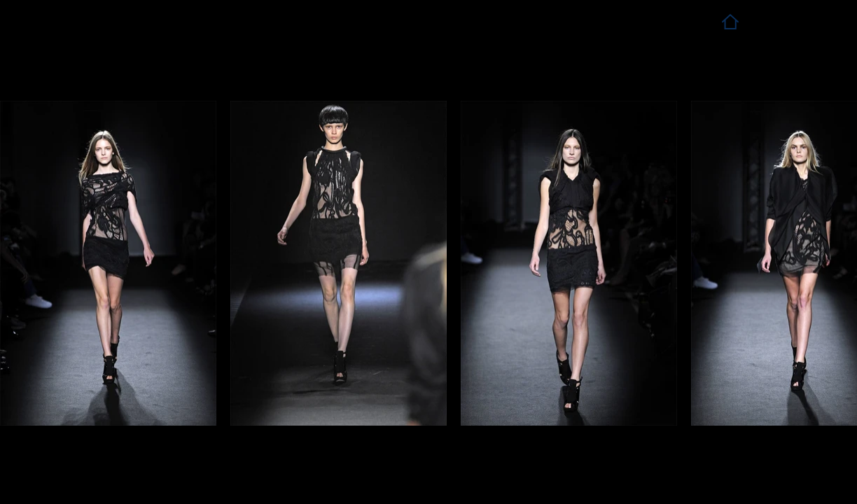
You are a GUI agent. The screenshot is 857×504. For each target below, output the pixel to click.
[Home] (730, 21)
